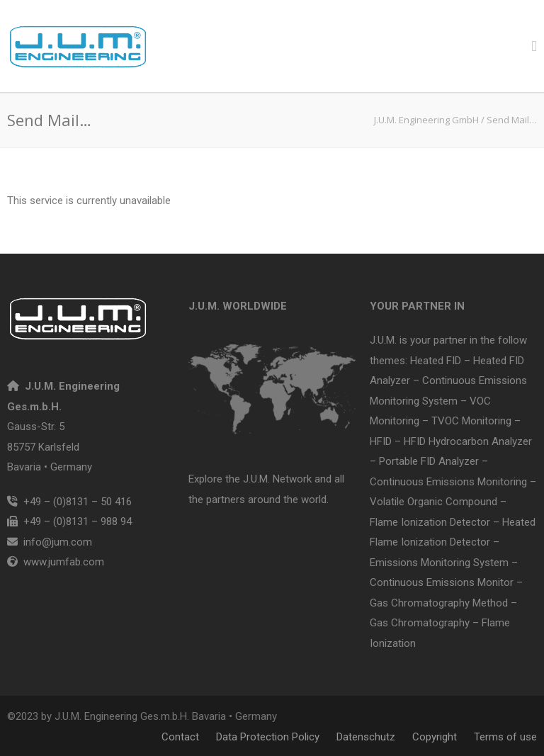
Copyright (435, 737)
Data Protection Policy (268, 737)
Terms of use (505, 737)
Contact (180, 737)
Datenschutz (366, 737)
